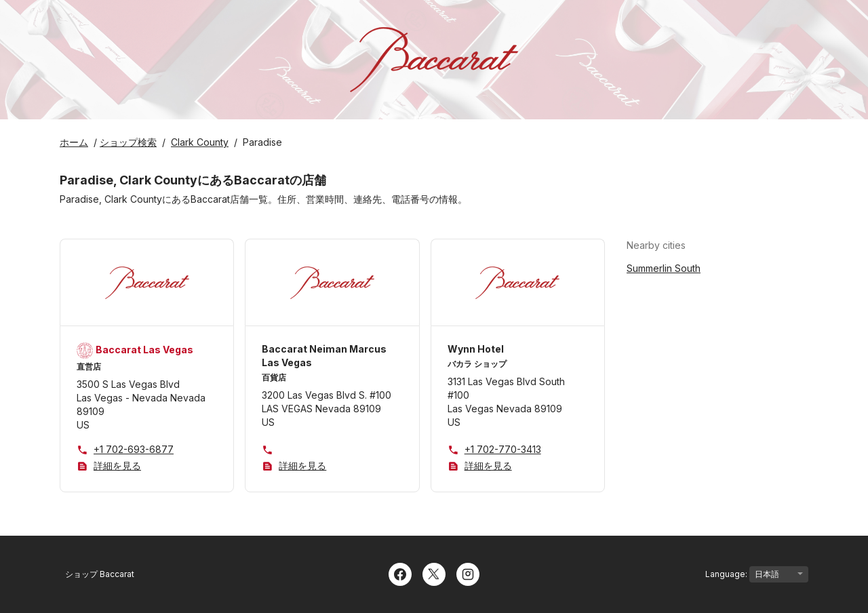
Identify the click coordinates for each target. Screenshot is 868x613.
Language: (757, 574)
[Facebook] (400, 573)
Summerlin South (664, 268)
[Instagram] (468, 573)
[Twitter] (434, 573)
